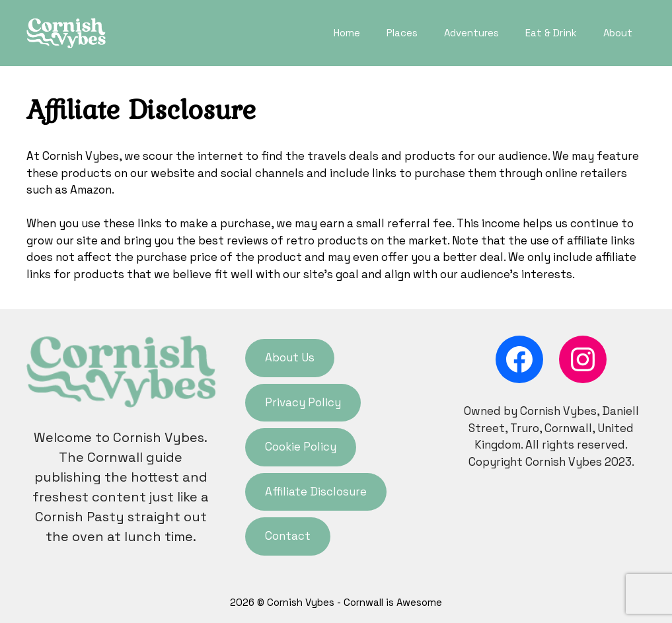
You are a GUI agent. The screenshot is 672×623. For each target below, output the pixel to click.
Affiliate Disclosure (316, 492)
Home (347, 33)
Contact (288, 536)
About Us (290, 357)
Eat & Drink (551, 33)
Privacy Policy (303, 402)
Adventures (471, 33)
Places (402, 33)
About (618, 33)
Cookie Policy (301, 447)
